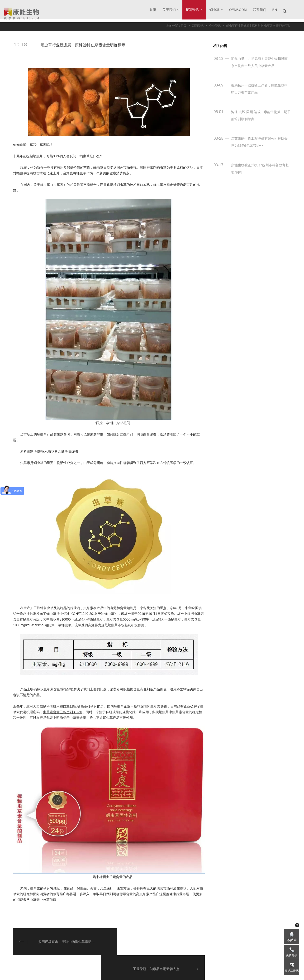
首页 (153, 10)
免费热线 (292, 955)
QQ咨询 (292, 940)
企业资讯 (215, 26)
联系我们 (260, 10)
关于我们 (171, 10)
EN (275, 10)
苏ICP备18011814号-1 (188, 973)
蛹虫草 (216, 10)
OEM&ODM (238, 10)
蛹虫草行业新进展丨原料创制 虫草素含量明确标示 (258, 26)
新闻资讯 (194, 10)
